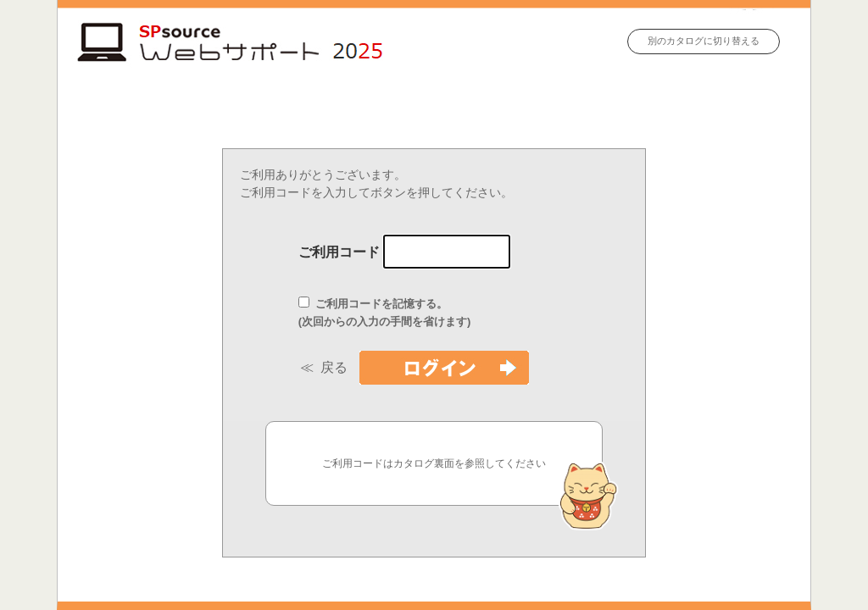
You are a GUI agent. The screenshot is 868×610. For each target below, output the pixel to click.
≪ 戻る (327, 367)
